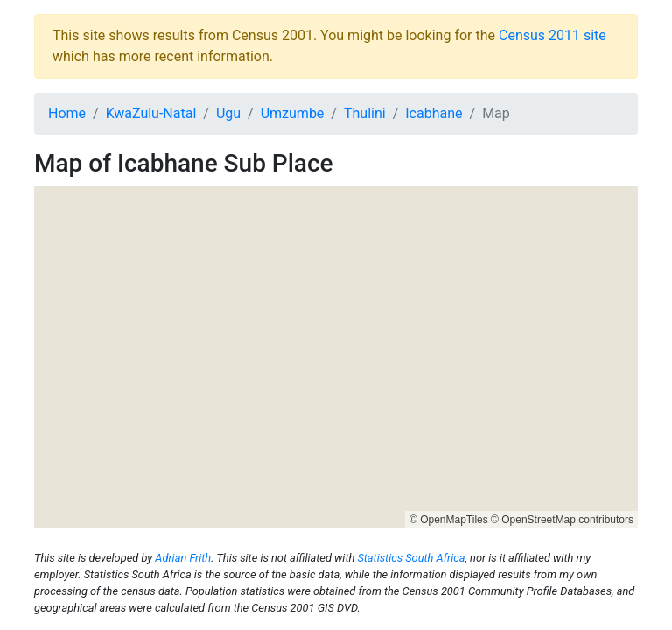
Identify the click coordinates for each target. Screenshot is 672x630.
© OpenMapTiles (449, 520)
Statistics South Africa (411, 558)
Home (67, 113)
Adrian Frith (183, 558)
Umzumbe (293, 113)
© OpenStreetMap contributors (562, 520)
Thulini (365, 113)
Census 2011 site (553, 35)
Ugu (228, 113)
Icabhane (434, 113)
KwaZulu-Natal (151, 113)
